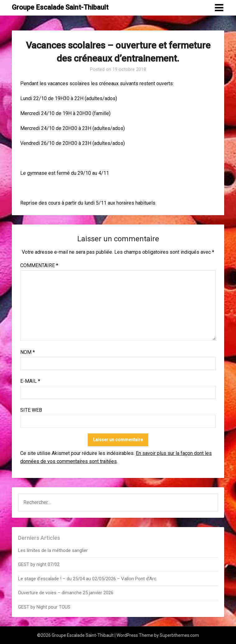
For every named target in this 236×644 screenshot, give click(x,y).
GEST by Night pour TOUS (44, 607)
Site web (31, 410)
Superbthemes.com (179, 635)
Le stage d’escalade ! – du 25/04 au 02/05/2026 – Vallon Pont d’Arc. (88, 579)
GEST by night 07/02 (39, 564)
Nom (28, 352)
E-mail (30, 381)
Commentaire (39, 265)
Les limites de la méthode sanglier (54, 550)
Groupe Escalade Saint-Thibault (60, 7)
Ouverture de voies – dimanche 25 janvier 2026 (66, 593)
